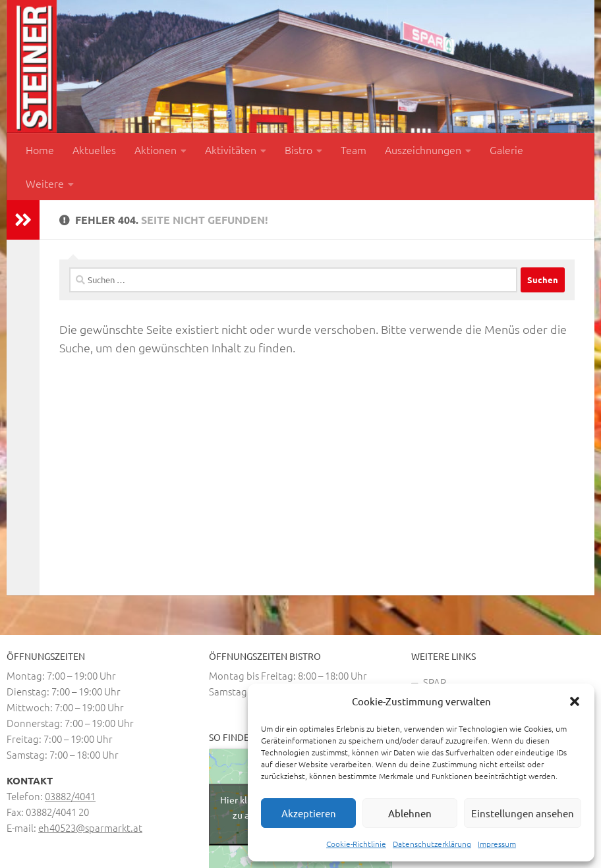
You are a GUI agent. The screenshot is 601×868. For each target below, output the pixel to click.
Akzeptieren (309, 813)
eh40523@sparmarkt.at (90, 827)
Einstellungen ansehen (523, 813)
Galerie (506, 149)
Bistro (299, 149)
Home (40, 149)
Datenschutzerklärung (432, 844)
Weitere (45, 183)
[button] (575, 701)
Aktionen (156, 149)
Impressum (497, 844)
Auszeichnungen (423, 149)
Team (354, 149)
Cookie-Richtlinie (356, 844)
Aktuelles (94, 149)
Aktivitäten (231, 149)
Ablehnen (410, 813)
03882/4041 (70, 796)
